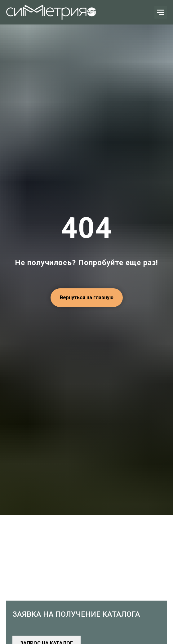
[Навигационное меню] (161, 12)
